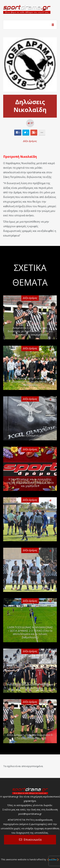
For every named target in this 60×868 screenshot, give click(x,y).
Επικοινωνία (33, 840)
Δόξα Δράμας (30, 141)
